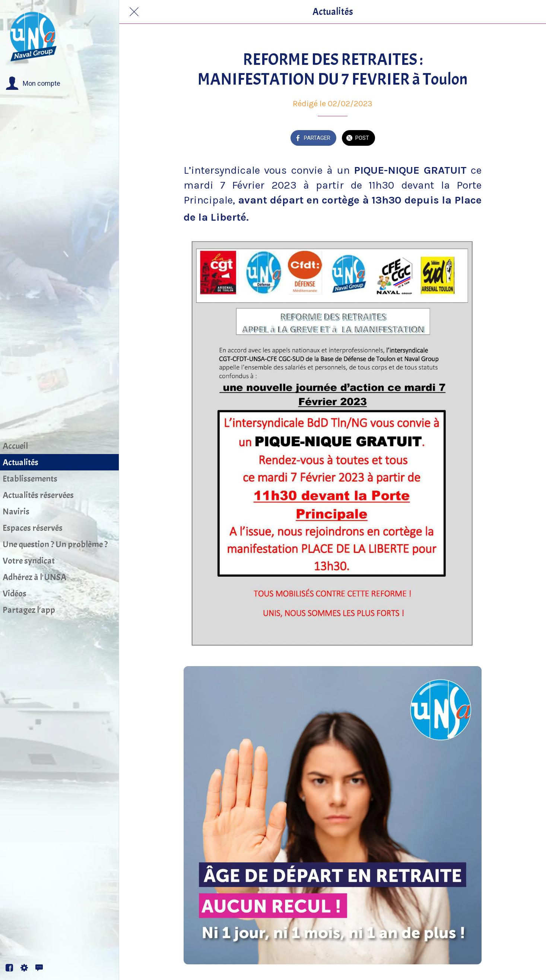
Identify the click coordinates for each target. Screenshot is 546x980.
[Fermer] (134, 12)
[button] (33, 83)
